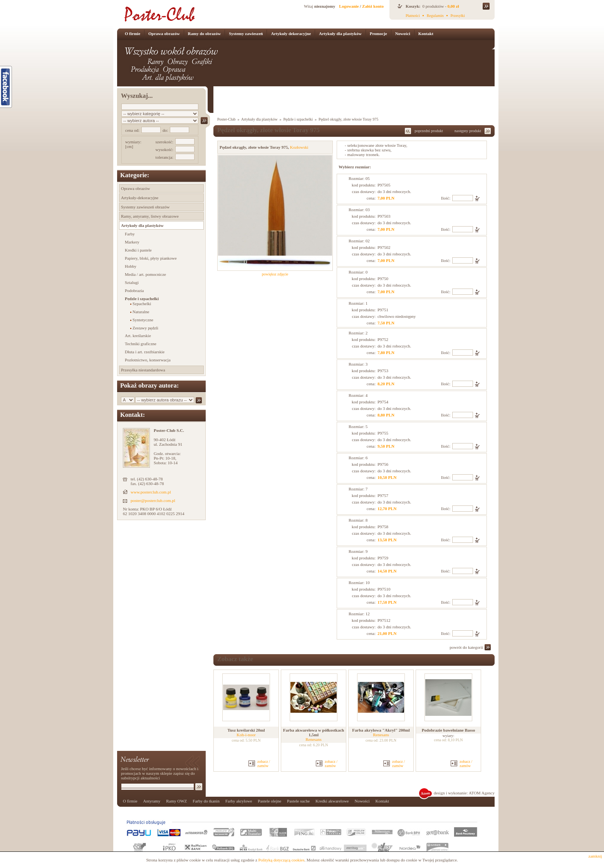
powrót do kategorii (466, 647)
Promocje (378, 34)
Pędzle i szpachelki (142, 299)
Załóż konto (373, 6)
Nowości (403, 34)
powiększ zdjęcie (275, 274)
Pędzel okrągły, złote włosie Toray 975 (348, 119)
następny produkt (468, 131)
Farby (130, 234)
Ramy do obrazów (205, 34)
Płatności (413, 16)
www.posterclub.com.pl (151, 492)
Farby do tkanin (206, 801)
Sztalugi (132, 282)
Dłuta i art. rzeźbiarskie (145, 352)
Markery (132, 242)
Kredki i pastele (138, 250)
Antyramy (152, 801)
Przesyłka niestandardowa (143, 370)
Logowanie (349, 6)
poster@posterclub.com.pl (153, 500)
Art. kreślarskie (138, 336)
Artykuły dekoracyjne (291, 34)
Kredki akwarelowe (332, 801)
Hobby (131, 266)
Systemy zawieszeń (246, 34)
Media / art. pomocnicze (145, 274)
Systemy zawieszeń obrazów (145, 207)
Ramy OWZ (176, 801)
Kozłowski (299, 147)
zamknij (595, 856)
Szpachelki (142, 304)
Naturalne (141, 312)
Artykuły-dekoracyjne (140, 198)
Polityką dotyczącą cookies (282, 860)
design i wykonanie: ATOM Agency (464, 793)
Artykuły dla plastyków (340, 34)
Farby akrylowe (239, 801)
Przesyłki (458, 16)
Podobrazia (134, 290)
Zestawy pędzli (145, 328)
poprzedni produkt (429, 131)
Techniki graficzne (141, 344)
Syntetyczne (143, 320)
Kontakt (426, 34)
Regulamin (435, 16)
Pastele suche (298, 801)
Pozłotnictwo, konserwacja (148, 360)
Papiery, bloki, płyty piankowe (151, 258)
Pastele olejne (269, 801)
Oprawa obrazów (164, 34)
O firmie (133, 34)
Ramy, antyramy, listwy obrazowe (150, 216)
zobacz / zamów (264, 764)
